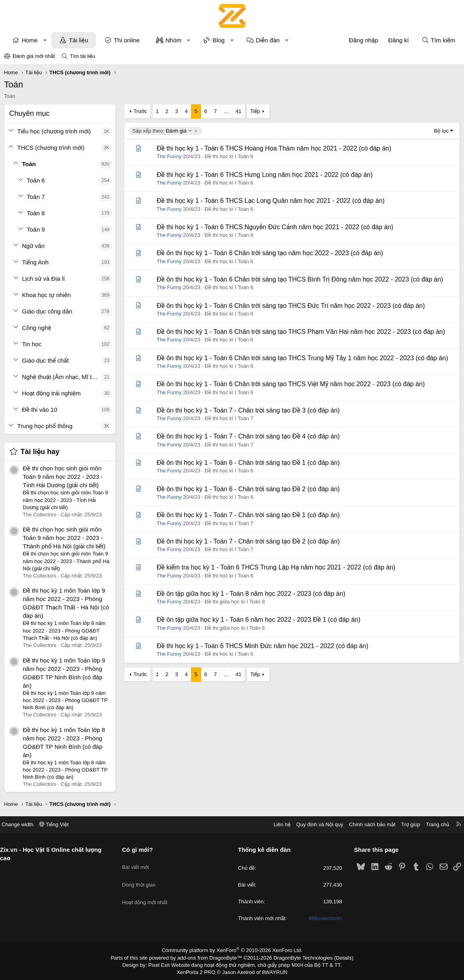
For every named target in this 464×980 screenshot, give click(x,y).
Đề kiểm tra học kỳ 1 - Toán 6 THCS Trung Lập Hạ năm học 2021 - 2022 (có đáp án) (276, 567)
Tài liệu (78, 40)
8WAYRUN (272, 970)
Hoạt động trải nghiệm (51, 393)
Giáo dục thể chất (45, 360)
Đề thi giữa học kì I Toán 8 (235, 602)
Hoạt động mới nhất (148, 892)
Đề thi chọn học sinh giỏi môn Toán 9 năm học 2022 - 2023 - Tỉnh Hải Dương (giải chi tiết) (63, 477)
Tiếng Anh (35, 262)
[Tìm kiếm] (438, 40)
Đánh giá (162, 131)
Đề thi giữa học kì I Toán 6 (235, 628)
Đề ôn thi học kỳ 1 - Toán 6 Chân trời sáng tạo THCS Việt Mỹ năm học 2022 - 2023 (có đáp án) (291, 384)
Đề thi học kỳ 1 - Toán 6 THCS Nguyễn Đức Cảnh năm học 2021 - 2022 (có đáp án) (275, 227)
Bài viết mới (138, 863)
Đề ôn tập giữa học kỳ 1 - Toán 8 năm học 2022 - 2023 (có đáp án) (251, 594)
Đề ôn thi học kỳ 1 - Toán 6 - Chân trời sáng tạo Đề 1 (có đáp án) (248, 463)
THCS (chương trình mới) (51, 148)
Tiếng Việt (60, 824)
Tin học (32, 344)
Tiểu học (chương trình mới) (54, 131)
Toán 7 (36, 197)
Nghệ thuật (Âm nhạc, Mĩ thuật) (62, 377)
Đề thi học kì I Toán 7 (229, 418)
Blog (219, 40)
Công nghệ (37, 328)
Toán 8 (36, 213)
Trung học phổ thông (45, 426)
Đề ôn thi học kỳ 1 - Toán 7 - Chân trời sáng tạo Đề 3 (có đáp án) (248, 410)
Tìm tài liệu (83, 56)
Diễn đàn (268, 40)
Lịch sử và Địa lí (43, 279)
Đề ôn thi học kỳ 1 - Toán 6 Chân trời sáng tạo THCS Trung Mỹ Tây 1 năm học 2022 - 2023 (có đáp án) (302, 358)
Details (335, 957)
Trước (140, 111)
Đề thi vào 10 (40, 410)
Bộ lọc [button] (441, 131)
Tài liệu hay (40, 452)
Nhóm (173, 40)
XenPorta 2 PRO (199, 970)
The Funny (169, 156)
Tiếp (255, 111)
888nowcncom (322, 919)
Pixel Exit (164, 964)
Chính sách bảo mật (366, 824)
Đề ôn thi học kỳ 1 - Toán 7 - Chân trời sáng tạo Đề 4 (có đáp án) (248, 436)
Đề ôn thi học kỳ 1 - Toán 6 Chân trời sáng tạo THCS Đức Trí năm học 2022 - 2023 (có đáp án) (291, 306)
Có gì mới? (140, 850)
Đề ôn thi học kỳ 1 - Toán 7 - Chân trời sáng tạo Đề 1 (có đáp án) (248, 515)
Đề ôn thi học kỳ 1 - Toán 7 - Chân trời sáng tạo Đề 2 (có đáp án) (248, 541)
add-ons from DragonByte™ (211, 957)
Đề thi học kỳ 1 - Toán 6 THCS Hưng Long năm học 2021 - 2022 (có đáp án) (265, 175)
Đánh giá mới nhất (34, 56)
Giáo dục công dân (47, 311)
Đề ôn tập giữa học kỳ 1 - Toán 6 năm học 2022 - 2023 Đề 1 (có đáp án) (259, 620)
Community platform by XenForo (232, 950)
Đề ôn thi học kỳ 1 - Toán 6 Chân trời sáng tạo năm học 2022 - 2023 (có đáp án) (270, 253)
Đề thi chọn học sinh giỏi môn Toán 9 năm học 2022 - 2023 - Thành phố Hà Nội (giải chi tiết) (64, 538)
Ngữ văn (33, 246)
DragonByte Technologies (298, 957)
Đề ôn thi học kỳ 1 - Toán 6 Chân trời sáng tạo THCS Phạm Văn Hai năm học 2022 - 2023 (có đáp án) (301, 332)
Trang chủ (432, 824)
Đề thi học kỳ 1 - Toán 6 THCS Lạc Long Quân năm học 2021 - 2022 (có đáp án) (271, 201)
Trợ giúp (405, 824)
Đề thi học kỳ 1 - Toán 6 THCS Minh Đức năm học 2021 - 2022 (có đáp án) (263, 646)
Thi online (127, 40)
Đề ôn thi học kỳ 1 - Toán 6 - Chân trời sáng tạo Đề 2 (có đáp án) (248, 489)
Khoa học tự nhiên (46, 295)
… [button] (226, 111)
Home (30, 40)
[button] (45, 40)
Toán (29, 164)
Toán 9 (36, 229)
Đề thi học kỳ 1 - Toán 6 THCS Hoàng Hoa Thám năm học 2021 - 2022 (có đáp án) (274, 148)
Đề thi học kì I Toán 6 (229, 156)
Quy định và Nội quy (314, 824)
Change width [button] (24, 824)
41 (238, 111)
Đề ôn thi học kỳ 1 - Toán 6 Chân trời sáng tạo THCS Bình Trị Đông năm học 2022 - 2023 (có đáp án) (300, 279)
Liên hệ (276, 824)
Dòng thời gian (142, 878)
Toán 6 (36, 180)
